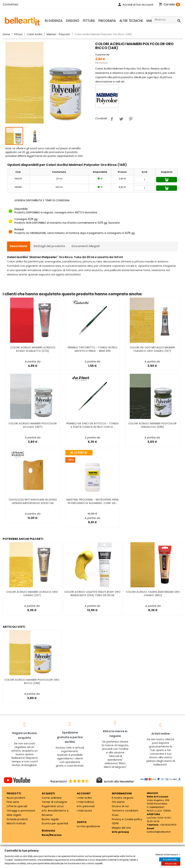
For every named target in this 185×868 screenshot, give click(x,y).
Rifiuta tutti (171, 864)
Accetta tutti (170, 859)
